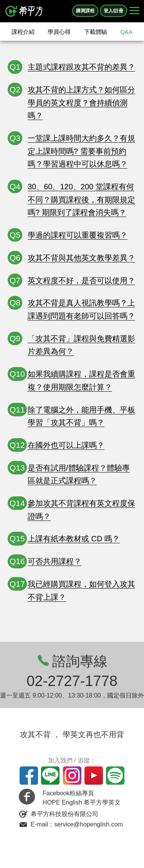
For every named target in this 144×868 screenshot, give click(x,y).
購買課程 (85, 11)
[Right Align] (134, 11)
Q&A (126, 32)
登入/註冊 (113, 11)
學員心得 (59, 32)
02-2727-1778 (72, 681)
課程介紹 (23, 32)
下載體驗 (96, 32)
